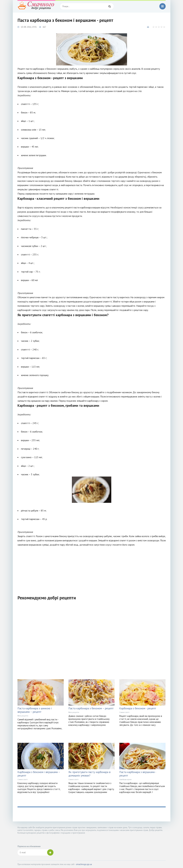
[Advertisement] (92, 569)
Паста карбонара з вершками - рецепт (138, 774)
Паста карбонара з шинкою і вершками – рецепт (35, 710)
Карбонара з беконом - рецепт (138, 708)
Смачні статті (124, 712)
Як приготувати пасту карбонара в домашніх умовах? (89, 774)
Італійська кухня (125, 779)
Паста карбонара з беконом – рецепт (91, 708)
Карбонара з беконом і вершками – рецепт (39, 774)
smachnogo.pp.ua (84, 864)
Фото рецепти (23, 716)
